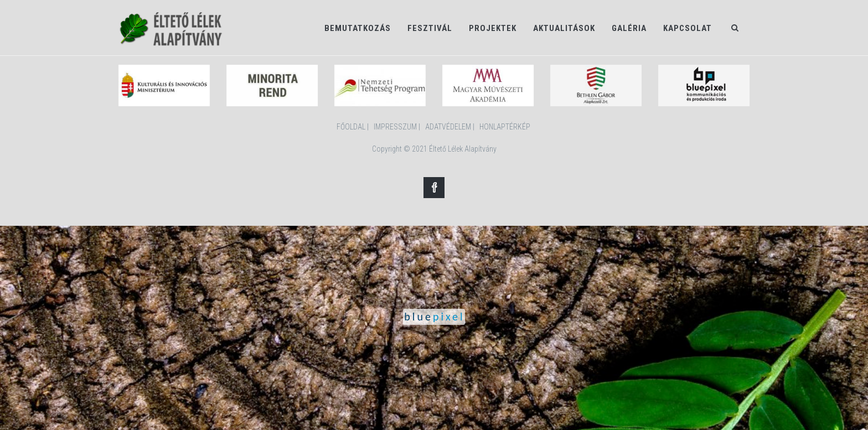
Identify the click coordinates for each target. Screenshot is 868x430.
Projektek (493, 28)
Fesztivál (430, 28)
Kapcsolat (688, 28)
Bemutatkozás (358, 28)
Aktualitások (564, 28)
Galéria (629, 28)
